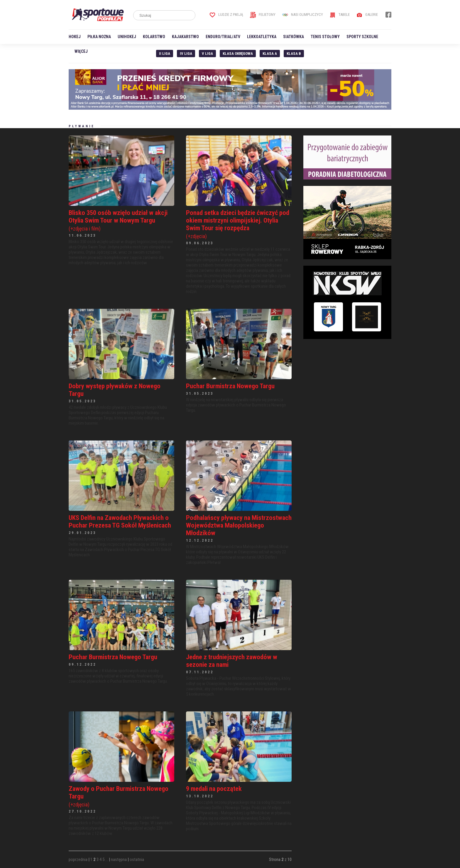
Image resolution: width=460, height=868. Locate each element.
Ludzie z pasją (226, 15)
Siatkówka (294, 37)
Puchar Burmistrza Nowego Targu (230, 386)
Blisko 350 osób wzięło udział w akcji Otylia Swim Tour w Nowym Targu (121, 220)
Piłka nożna (99, 37)
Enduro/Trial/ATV (223, 37)
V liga (207, 54)
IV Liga (186, 54)
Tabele (340, 15)
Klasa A (270, 54)
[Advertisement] (347, 382)
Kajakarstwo (185, 37)
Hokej (75, 37)
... (107, 859)
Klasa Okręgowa (238, 54)
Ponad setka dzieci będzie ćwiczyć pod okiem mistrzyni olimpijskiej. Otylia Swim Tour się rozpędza (239, 224)
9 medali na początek (214, 789)
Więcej (81, 51)
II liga (165, 54)
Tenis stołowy (325, 37)
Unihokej (127, 37)
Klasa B (294, 54)
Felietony (263, 15)
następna (119, 859)
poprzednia (78, 859)
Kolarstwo (154, 37)
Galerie (367, 15)
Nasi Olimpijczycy (303, 15)
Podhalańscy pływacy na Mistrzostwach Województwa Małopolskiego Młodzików (239, 525)
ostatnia (137, 859)
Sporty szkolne (362, 37)
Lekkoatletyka (262, 37)
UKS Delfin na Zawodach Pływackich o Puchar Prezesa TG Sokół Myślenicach (120, 521)
